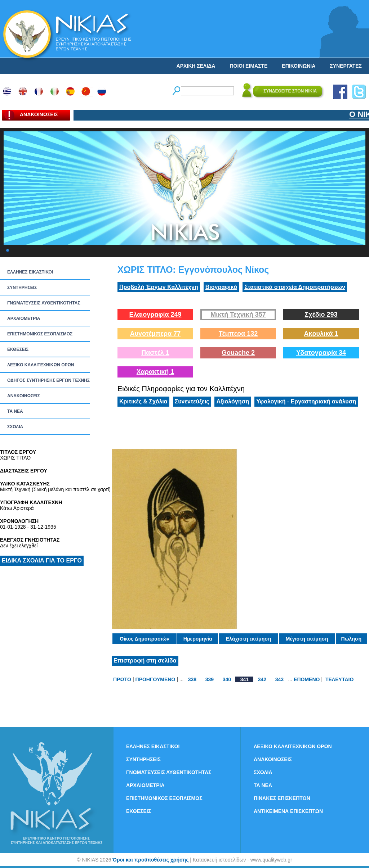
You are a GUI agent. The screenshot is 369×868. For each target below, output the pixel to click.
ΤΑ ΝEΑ (15, 411)
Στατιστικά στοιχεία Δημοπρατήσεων (295, 287)
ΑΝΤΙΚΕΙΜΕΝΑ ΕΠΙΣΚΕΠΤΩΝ (288, 811)
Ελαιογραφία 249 (155, 315)
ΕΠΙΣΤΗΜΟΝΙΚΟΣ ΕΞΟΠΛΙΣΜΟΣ (40, 334)
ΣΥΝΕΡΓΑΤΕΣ (346, 66)
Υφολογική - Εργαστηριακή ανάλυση (306, 401)
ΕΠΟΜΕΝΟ (307, 679)
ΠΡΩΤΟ (122, 679)
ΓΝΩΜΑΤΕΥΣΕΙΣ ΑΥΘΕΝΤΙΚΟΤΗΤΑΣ (44, 303)
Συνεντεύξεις (192, 401)
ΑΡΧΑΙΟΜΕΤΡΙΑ (24, 318)
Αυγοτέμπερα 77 (155, 334)
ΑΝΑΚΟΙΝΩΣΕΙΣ (24, 396)
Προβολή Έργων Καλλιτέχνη (159, 287)
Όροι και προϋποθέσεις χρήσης (150, 860)
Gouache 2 (238, 353)
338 (192, 679)
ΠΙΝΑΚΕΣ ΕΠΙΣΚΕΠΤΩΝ (282, 798)
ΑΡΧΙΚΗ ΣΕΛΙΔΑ (196, 66)
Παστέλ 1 (155, 353)
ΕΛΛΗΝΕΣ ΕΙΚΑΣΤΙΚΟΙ (30, 272)
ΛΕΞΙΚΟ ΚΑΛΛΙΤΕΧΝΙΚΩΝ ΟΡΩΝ (41, 365)
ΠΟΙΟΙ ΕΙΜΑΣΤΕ (248, 66)
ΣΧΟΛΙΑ (15, 427)
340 (227, 679)
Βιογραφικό (221, 287)
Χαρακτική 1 (155, 372)
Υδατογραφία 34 (321, 353)
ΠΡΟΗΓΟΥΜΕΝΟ (155, 679)
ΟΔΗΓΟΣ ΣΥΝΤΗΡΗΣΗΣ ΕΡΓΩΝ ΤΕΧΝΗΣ (48, 380)
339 (210, 679)
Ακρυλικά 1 (321, 334)
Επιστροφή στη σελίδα (145, 661)
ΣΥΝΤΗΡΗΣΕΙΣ (22, 288)
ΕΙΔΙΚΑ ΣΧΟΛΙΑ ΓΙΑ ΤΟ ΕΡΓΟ (42, 560)
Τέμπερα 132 (238, 334)
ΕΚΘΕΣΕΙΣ (18, 349)
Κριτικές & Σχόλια (143, 401)
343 (279, 679)
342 (262, 679)
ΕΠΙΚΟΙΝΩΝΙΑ (299, 66)
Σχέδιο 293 (321, 315)
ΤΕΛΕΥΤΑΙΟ (339, 679)
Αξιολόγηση (233, 401)
